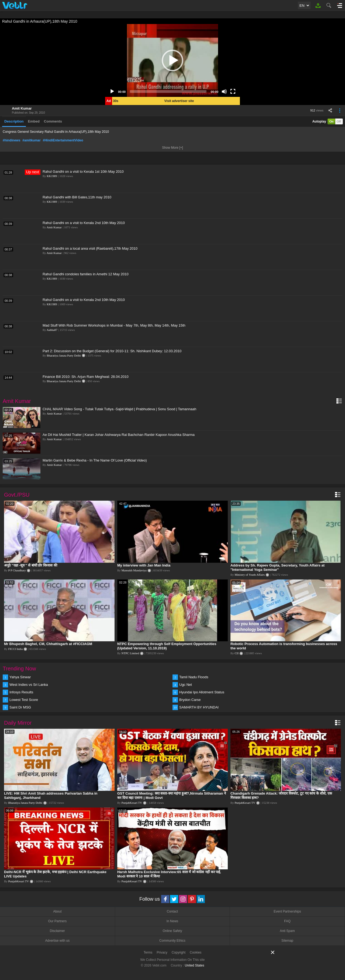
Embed (34, 121)
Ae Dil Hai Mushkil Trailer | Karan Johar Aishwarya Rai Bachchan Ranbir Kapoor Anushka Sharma (119, 435)
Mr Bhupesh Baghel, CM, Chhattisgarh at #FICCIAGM (48, 644)
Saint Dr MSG (20, 707)
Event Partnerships (287, 911)
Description (14, 121)
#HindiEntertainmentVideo (63, 140)
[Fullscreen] (233, 91)
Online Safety (172, 931)
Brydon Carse (190, 700)
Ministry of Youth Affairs (250, 575)
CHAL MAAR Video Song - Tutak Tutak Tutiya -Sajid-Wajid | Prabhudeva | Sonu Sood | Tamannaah (119, 409)
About (57, 911)
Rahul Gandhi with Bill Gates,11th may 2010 (77, 197)
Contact (172, 911)
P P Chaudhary (17, 570)
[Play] (112, 91)
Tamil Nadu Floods (194, 677)
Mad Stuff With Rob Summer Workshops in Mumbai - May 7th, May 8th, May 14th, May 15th (114, 325)
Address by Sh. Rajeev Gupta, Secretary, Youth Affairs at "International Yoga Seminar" (277, 567)
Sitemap (287, 941)
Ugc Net (186, 685)
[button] (172, 60)
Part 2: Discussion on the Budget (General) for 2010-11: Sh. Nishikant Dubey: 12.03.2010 (112, 351)
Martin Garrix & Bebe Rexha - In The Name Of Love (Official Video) (95, 460)
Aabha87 (52, 330)
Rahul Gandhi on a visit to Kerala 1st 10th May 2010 (83, 172)
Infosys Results (21, 692)
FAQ (287, 921)
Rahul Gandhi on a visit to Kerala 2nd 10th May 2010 (84, 223)
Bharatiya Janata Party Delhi (64, 355)
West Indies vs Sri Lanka (29, 685)
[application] (172, 60)
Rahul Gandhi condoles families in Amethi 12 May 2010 (86, 274)
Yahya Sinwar (20, 677)
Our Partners (57, 921)
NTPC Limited (130, 653)
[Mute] (224, 91)
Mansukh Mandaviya (134, 570)
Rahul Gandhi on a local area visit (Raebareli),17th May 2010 (90, 248)
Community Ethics (172, 941)
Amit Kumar (22, 108)
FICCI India (15, 649)
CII (237, 653)
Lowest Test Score (24, 700)
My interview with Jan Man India (144, 565)
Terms (148, 952)
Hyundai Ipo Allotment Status (202, 692)
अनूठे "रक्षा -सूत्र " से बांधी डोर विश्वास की (31, 565)
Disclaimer (57, 931)
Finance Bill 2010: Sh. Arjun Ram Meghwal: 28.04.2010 (86, 377)
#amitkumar (31, 140)
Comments (53, 121)
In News (172, 921)
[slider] (168, 91)
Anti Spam (287, 931)
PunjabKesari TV (132, 803)
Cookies (196, 952)
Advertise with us (57, 941)
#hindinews (11, 140)
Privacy (162, 952)
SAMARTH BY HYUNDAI (199, 707)
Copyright (179, 952)
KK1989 (52, 176)
